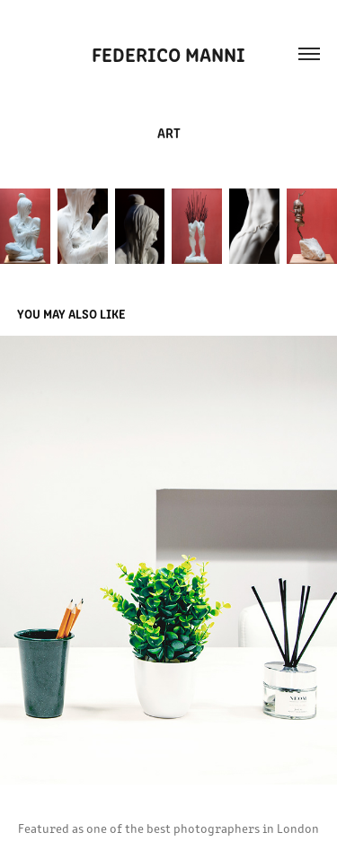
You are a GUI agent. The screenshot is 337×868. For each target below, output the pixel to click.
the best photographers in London (222, 828)
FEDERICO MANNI (168, 53)
